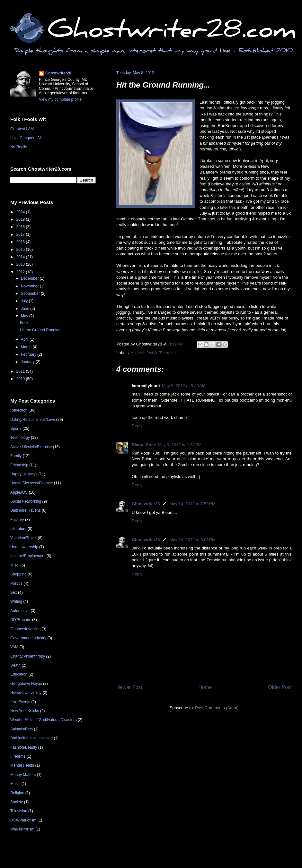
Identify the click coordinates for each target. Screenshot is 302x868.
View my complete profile (60, 99)
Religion (17, 793)
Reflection (19, 410)
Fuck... (26, 323)
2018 (21, 227)
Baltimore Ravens (26, 510)
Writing (16, 601)
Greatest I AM (22, 129)
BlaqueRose (144, 445)
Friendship (19, 465)
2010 (21, 379)
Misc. (15, 565)
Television (19, 811)
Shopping (18, 574)
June (26, 309)
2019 (21, 219)
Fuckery (17, 520)
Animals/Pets (22, 729)
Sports (16, 429)
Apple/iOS (19, 492)
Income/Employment (28, 556)
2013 (21, 264)
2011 (21, 371)
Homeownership (24, 547)
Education (19, 674)
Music (15, 784)
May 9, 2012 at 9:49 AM (184, 386)
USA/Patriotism (23, 820)
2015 (21, 250)
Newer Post (129, 687)
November (30, 286)
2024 (21, 212)
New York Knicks (25, 711)
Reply (137, 426)
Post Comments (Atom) (217, 708)
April (25, 339)
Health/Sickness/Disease (32, 483)
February (29, 354)
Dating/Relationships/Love (33, 420)
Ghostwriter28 (146, 504)
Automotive (20, 611)
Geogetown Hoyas (26, 684)
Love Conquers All (26, 138)
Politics (16, 583)
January (28, 362)
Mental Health (22, 765)
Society (17, 802)
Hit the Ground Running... (163, 85)
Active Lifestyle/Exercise (153, 353)
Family (16, 456)
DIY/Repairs (21, 620)
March (27, 347)
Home (205, 687)
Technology (20, 438)
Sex (14, 592)
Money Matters (23, 775)
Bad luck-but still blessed (31, 738)
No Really (19, 147)
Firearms (18, 756)
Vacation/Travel (23, 538)
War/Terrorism (22, 829)
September (31, 294)
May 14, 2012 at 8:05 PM (192, 540)
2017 (21, 234)
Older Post (280, 687)
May (25, 316)
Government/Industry (28, 638)
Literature (18, 529)
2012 (21, 272)
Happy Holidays (24, 474)
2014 (21, 257)
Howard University (26, 693)
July (25, 301)
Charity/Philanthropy (28, 656)
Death (15, 665)
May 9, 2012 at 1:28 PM (180, 445)
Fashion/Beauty (24, 747)
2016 (21, 242)
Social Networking (26, 501)
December (30, 278)
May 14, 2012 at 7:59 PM (192, 504)
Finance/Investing (25, 629)
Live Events (20, 702)
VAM (14, 647)
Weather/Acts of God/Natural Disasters (44, 720)
